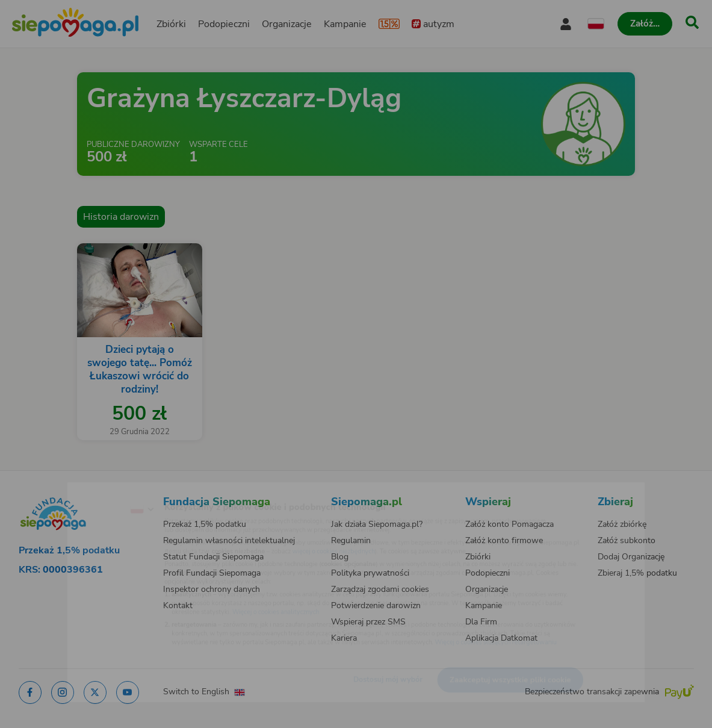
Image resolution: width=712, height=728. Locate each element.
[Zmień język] (92, 490)
